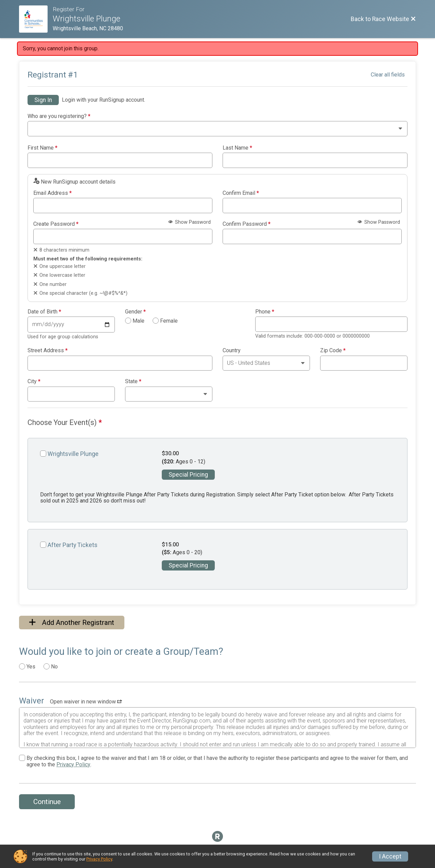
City (34, 381)
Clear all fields (388, 75)
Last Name (237, 148)
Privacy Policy (73, 764)
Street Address (48, 351)
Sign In (43, 100)
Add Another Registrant (72, 623)
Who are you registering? (59, 116)
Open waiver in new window (86, 702)
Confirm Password (247, 224)
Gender (135, 312)
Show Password (189, 222)
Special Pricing (188, 475)
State (133, 381)
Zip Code (333, 351)
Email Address (53, 193)
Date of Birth (44, 312)
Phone (265, 312)
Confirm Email (241, 193)
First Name (42, 148)
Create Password (56, 224)
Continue (47, 802)
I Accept (390, 856)
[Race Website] (36, 19)
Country (232, 351)
